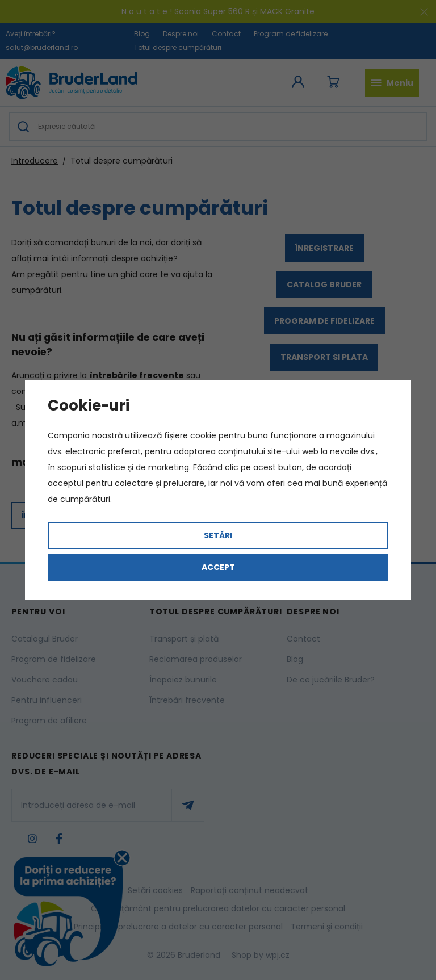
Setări (218, 535)
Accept (218, 567)
